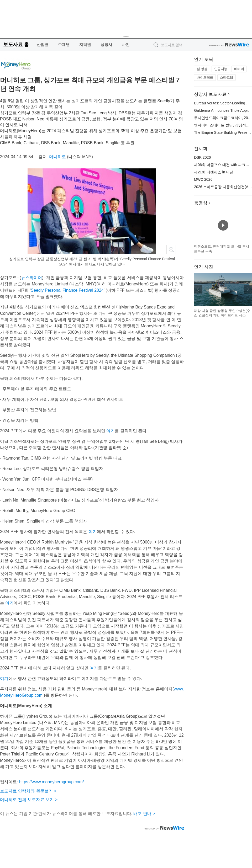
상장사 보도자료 (210, 94)
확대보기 (171, 249)
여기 (111, 431)
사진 (126, 44)
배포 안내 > (144, 814)
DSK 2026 (202, 157)
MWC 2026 (203, 179)
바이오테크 (205, 78)
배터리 (239, 69)
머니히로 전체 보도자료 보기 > (29, 800)
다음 (248, 289)
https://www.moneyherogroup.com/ (51, 782)
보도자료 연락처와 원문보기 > (28, 791)
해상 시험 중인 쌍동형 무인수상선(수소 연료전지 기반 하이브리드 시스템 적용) (222, 315)
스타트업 (227, 78)
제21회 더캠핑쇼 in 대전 (214, 172)
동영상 (201, 203)
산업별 (43, 44)
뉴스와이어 (31, 278)
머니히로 (57, 157)
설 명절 (202, 69)
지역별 (85, 44)
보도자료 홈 (16, 44)
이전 (198, 289)
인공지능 (221, 69)
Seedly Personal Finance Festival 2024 (67, 290)
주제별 (64, 44)
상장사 (106, 44)
